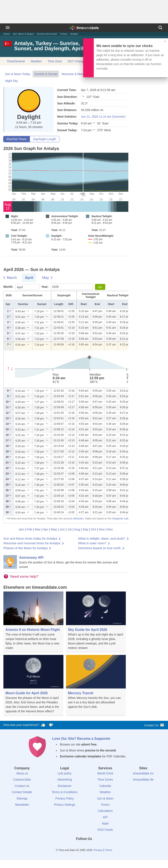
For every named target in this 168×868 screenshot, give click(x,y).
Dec (110, 529)
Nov (102, 529)
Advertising (65, 780)
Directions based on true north (99, 548)
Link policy (65, 773)
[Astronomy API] (66, 562)
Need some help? (24, 577)
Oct (94, 529)
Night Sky (11, 81)
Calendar (105, 786)
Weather (36, 61)
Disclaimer (65, 786)
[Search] (160, 28)
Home (6, 34)
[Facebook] (70, 847)
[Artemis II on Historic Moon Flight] (33, 622)
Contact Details (22, 792)
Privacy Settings (64, 805)
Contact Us (154, 725)
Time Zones (105, 780)
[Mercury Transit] (96, 685)
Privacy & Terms (103, 850)
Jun (62, 529)
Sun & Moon (105, 798)
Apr (46, 529)
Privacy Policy (65, 798)
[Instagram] (91, 847)
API (105, 817)
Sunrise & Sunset (46, 74)
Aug (77, 529)
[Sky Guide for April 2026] (96, 622)
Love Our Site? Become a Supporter (81, 739)
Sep (85, 529)
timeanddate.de (143, 780)
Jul (70, 529)
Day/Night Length (45, 139)
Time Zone (55, 61)
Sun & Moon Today (18, 74)
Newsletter (22, 805)
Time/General (16, 61)
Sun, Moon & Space (23, 34)
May (46, 278)
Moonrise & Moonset (75, 74)
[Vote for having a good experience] (43, 725)
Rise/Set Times (17, 139)
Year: (45, 287)
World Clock (105, 773)
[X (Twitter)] (77, 847)
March (12, 278)
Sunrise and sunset (47, 34)
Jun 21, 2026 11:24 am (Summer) (103, 117)
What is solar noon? (92, 543)
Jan (21, 529)
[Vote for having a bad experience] (51, 725)
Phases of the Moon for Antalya (25, 548)
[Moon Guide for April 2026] (33, 685)
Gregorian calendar (123, 519)
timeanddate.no (143, 773)
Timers (105, 805)
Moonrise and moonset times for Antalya (32, 543)
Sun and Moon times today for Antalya (30, 538)
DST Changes (77, 61)
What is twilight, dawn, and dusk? (102, 538)
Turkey (64, 34)
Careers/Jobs (22, 780)
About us (22, 773)
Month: (9, 287)
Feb (29, 529)
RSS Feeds (105, 830)
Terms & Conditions (65, 792)
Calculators (105, 811)
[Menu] (8, 28)
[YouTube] (98, 847)
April (29, 278)
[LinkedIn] (84, 847)
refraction (78, 519)
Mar (38, 529)
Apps (105, 823)
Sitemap (22, 798)
